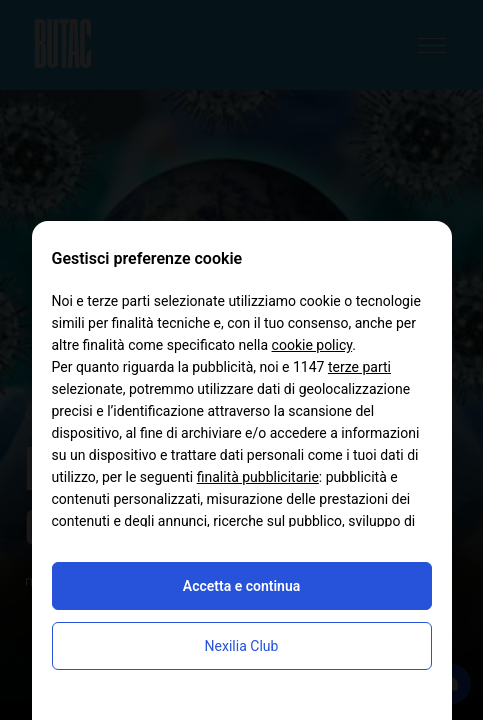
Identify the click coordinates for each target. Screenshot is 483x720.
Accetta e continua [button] (241, 586)
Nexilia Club (242, 646)
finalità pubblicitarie (258, 477)
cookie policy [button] (312, 345)
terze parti (359, 367)
